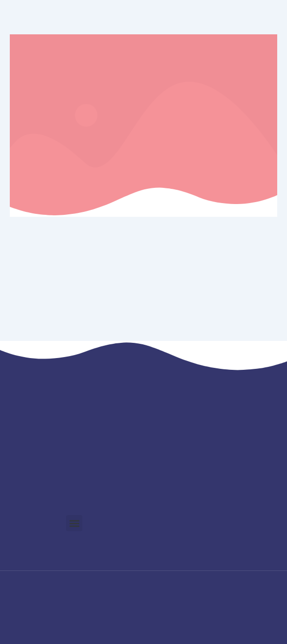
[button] (74, 523)
